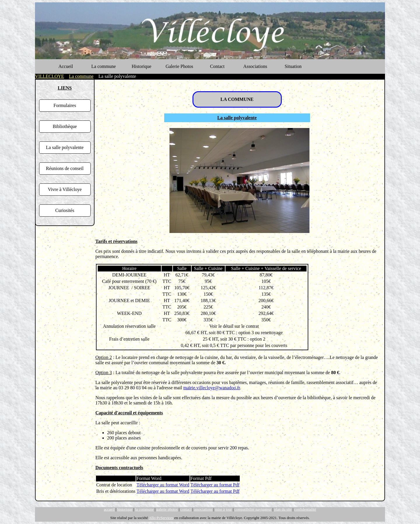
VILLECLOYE (50, 76)
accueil (109, 509)
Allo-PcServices (161, 518)
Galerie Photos (180, 66)
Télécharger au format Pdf (215, 485)
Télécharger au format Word (163, 485)
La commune (104, 66)
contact (186, 509)
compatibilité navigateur (253, 509)
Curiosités (65, 210)
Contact (217, 66)
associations (203, 509)
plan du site (283, 509)
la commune (144, 509)
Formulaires (65, 105)
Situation (293, 66)
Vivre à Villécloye (65, 189)
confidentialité (305, 509)
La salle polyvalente (65, 147)
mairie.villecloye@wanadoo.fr (211, 388)
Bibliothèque (65, 126)
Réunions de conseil (65, 168)
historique (125, 509)
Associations (255, 66)
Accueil (66, 66)
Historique (141, 66)
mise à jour (223, 509)
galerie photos (167, 509)
